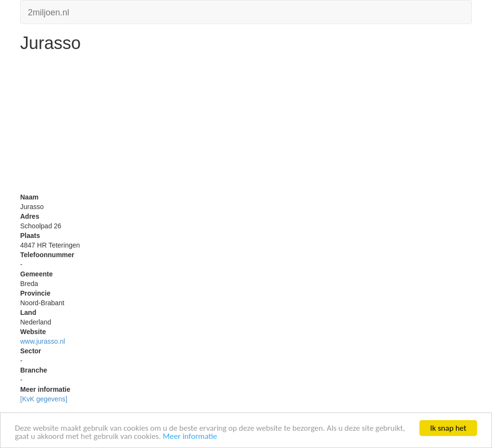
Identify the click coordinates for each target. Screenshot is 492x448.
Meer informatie (190, 437)
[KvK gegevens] (44, 399)
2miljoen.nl (49, 11)
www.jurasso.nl (43, 341)
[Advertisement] (246, 125)
